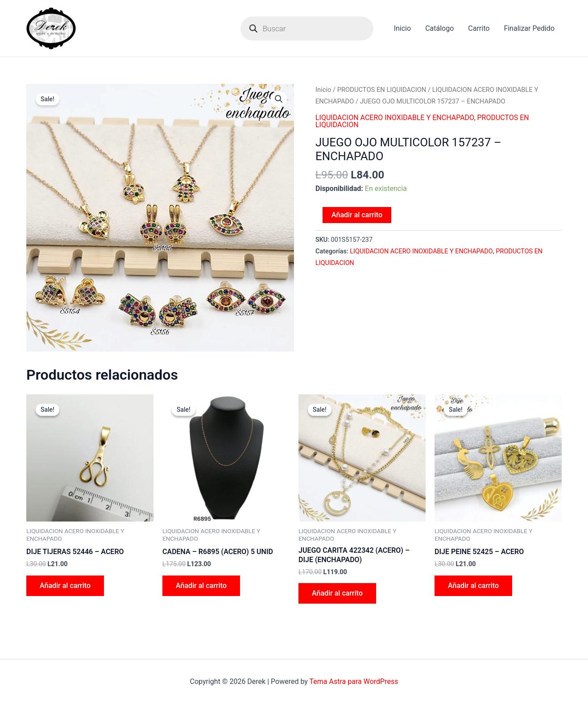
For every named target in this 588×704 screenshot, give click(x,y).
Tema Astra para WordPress (354, 681)
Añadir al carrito (357, 215)
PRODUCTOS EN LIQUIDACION (382, 90)
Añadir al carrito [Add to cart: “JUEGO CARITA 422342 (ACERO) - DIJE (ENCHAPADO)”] (337, 593)
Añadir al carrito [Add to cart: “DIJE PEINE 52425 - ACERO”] (473, 586)
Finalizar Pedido (529, 28)
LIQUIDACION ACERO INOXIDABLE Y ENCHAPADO (395, 118)
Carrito (479, 28)
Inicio (402, 28)
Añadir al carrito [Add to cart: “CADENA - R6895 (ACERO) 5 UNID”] (201, 586)
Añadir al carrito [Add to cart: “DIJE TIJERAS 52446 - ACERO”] (65, 586)
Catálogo (439, 28)
